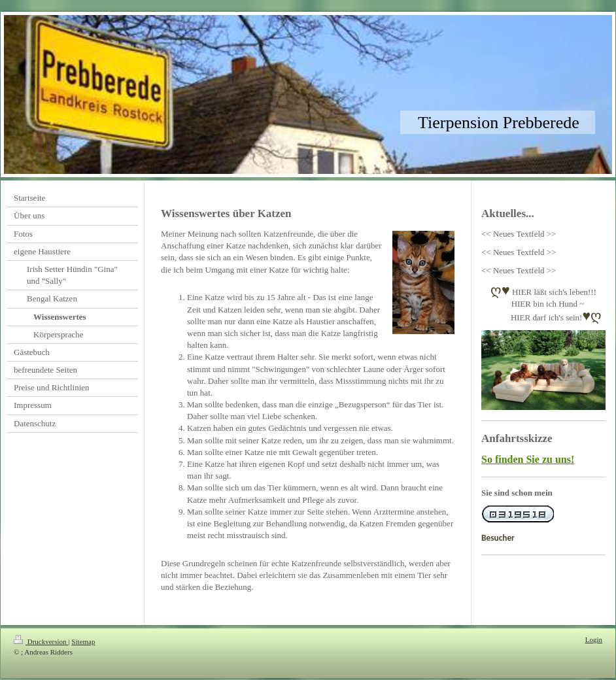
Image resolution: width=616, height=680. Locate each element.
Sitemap (83, 641)
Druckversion (41, 641)
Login (594, 639)
